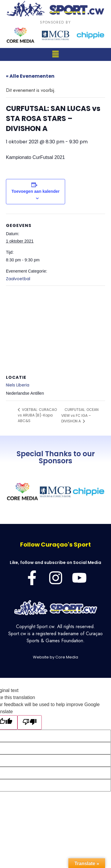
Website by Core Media (55, 657)
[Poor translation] (30, 722)
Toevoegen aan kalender (36, 191)
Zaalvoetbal (18, 279)
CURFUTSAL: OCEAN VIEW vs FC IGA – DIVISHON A (80, 415)
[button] (55, 54)
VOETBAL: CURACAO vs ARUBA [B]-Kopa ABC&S (37, 415)
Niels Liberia (18, 385)
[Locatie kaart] (55, 328)
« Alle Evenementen (30, 76)
